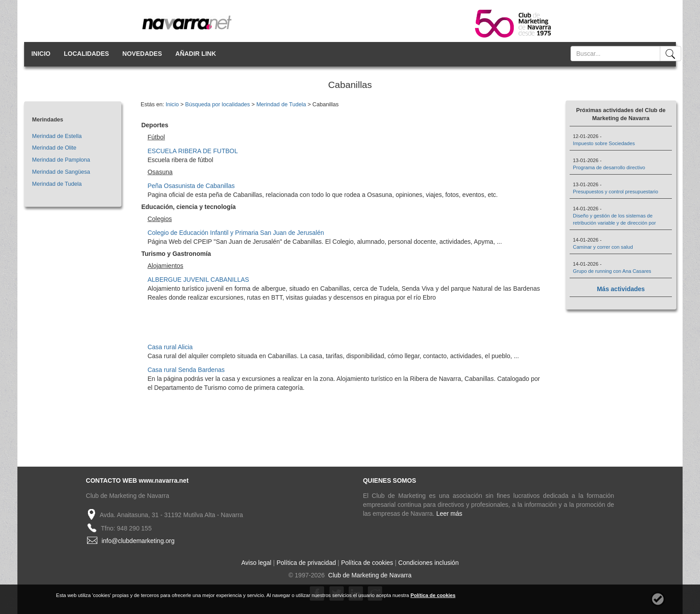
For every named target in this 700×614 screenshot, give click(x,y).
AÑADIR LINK (196, 54)
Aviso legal (256, 563)
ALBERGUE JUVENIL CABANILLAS (198, 280)
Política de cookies (367, 563)
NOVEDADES (142, 54)
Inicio (172, 104)
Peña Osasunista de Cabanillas (191, 186)
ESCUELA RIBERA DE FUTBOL (192, 151)
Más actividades (621, 289)
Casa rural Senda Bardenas (186, 370)
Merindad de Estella (57, 136)
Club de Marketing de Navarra (369, 575)
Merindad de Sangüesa (61, 172)
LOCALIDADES (86, 54)
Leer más (449, 514)
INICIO (41, 54)
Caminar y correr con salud (603, 247)
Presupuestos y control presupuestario (615, 192)
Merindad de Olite (54, 148)
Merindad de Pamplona (61, 160)
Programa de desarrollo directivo (609, 167)
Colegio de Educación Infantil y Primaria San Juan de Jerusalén (235, 233)
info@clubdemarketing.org (138, 541)
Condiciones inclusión (428, 563)
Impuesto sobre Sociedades (604, 143)
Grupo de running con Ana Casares (612, 271)
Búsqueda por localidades (218, 104)
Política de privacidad (306, 563)
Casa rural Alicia (170, 347)
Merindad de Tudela (57, 184)
